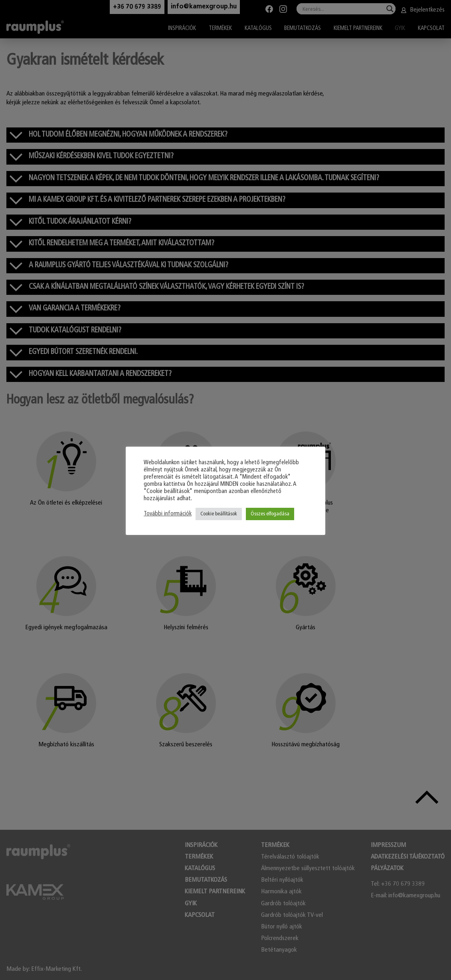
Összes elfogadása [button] (270, 514)
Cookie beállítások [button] (219, 514)
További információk (168, 514)
